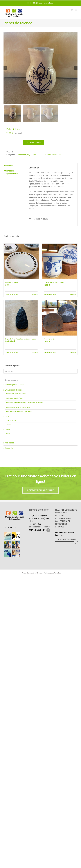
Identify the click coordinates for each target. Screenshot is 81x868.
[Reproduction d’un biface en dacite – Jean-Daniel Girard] (21, 320)
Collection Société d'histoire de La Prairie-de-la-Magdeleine (25, 405)
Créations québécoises (52, 157)
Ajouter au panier (33, 145)
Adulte (8, 436)
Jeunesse (9, 440)
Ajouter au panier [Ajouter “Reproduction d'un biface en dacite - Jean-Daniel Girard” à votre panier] (12, 355)
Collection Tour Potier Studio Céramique (19, 414)
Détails (35, 297)
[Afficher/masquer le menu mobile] (76, 10)
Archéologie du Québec (14, 387)
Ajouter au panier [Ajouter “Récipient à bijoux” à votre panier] (12, 297)
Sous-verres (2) (49, 341)
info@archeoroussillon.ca (45, 3)
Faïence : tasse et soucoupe (54, 285)
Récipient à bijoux (12, 285)
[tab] (13, 168)
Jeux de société (11, 423)
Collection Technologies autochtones (18, 409)
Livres (7, 432)
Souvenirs (9, 450)
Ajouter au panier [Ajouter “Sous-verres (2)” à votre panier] (51, 355)
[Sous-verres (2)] (60, 320)
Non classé (9, 445)
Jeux (7, 419)
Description (8, 168)
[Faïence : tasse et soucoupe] (60, 263)
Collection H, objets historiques (29, 157)
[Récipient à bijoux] (21, 263)
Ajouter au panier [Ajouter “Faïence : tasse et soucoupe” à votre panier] (51, 297)
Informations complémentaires (11, 174)
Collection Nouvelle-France (15, 400)
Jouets (8, 427)
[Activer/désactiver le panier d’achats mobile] (72, 10)
